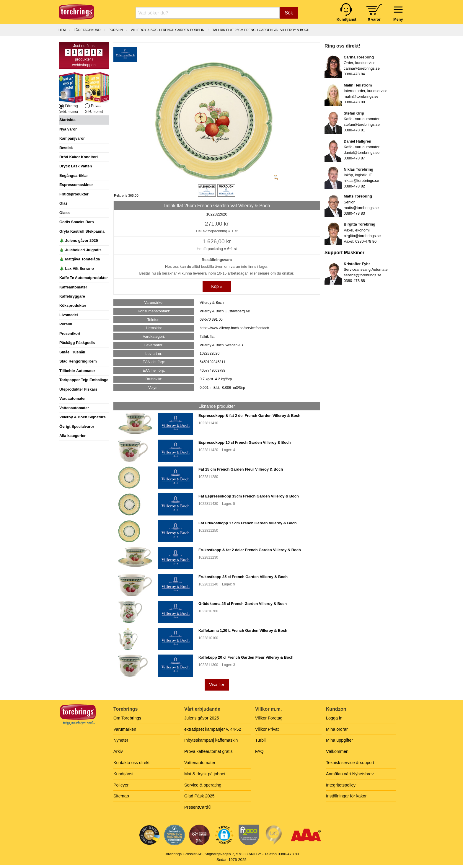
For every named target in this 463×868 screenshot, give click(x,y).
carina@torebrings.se (362, 68)
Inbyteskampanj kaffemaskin (211, 740)
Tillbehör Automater (77, 371)
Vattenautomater (74, 408)
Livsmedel (69, 315)
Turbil (260, 740)
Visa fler (217, 685)
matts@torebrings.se (361, 208)
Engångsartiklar (74, 176)
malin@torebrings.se (361, 96)
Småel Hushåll (72, 352)
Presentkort (70, 333)
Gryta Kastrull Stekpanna (82, 231)
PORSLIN (115, 30)
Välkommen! (338, 751)
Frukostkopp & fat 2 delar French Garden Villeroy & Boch (250, 550)
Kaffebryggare (72, 296)
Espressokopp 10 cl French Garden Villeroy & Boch (245, 442)
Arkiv (118, 751)
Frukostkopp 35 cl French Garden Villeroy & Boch (243, 577)
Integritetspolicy (341, 785)
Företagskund (87, 30)
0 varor (374, 19)
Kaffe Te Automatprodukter (84, 278)
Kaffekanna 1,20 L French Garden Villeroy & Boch (243, 630)
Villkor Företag (269, 718)
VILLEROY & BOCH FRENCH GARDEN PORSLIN (168, 30)
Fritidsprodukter (74, 194)
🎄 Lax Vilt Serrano (77, 269)
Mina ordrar (337, 729)
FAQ (259, 751)
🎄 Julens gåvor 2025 (79, 240)
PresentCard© (198, 807)
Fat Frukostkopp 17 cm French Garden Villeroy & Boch (248, 523)
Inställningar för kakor (346, 796)
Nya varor (68, 129)
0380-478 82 (354, 186)
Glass (65, 213)
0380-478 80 (354, 102)
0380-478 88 (354, 281)
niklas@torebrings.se (361, 181)
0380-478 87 (354, 158)
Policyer (121, 785)
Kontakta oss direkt (131, 763)
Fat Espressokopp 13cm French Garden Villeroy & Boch (249, 496)
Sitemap (121, 796)
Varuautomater (73, 398)
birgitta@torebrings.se (362, 236)
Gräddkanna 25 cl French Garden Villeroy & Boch (243, 604)
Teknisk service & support (350, 763)
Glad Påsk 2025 (199, 796)
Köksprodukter (73, 305)
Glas (63, 203)
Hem (62, 30)
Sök (289, 13)
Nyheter (121, 740)
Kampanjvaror (72, 138)
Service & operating (203, 785)
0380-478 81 (354, 130)
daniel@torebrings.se (362, 152)
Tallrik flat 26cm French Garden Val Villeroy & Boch (261, 30)
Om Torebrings (127, 718)
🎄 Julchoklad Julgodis (80, 250)
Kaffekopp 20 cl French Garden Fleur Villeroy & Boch (246, 657)
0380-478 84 (354, 74)
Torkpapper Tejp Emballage (84, 380)
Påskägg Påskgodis (77, 343)
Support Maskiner (344, 253)
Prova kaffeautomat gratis (208, 751)
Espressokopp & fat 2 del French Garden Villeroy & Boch (249, 416)
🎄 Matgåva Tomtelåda (80, 259)
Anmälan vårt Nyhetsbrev (350, 774)
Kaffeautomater (73, 287)
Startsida (67, 120)
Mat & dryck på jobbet (205, 774)
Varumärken (125, 729)
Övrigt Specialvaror (77, 426)
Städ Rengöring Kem (78, 361)
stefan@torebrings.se (362, 124)
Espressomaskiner (76, 185)
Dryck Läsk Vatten (76, 166)
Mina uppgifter (339, 740)
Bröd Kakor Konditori (79, 157)
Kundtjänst (123, 774)
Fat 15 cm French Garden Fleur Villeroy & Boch (241, 469)
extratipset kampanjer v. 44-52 (213, 729)
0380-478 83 (354, 213)
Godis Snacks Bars (77, 222)
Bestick (66, 148)
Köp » (217, 286)
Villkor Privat (267, 729)
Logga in (334, 718)
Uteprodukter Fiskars (78, 389)
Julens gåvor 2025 (202, 718)
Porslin (66, 324)
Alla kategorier (72, 436)
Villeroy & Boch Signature (83, 417)
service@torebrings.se (363, 275)
